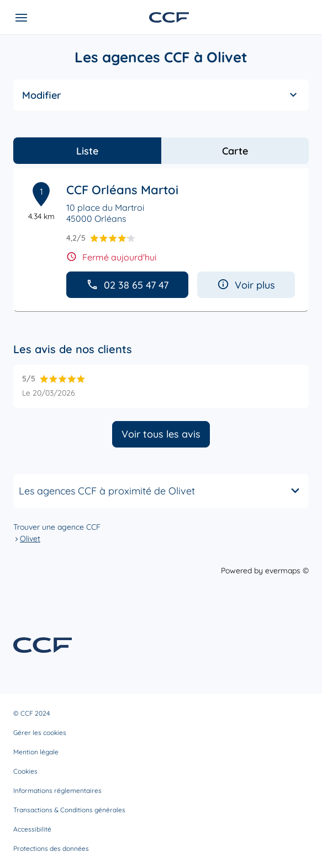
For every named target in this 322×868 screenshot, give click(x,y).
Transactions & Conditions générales (69, 810)
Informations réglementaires (57, 790)
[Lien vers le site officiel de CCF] (169, 17)
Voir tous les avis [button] (161, 434)
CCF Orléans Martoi (122, 190)
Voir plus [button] (246, 285)
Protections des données (51, 848)
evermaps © (287, 571)
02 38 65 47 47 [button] (127, 285)
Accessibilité (32, 829)
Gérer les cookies (40, 733)
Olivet (30, 539)
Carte (235, 151)
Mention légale (36, 752)
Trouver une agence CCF (57, 527)
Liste (87, 151)
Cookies (25, 771)
